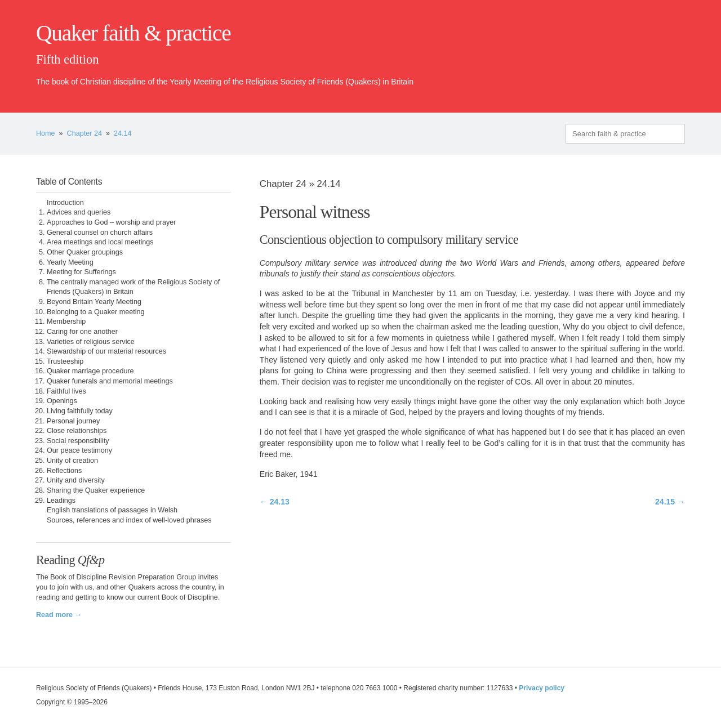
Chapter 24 (84, 133)
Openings (62, 401)
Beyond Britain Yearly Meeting (94, 302)
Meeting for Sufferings (81, 272)
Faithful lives (66, 391)
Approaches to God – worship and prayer (112, 222)
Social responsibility (78, 441)
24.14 (123, 133)
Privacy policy (542, 688)
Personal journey (74, 421)
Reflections (64, 471)
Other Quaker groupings (85, 252)
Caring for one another (82, 332)
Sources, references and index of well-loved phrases (129, 520)
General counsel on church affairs (100, 233)
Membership (66, 321)
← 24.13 (275, 502)
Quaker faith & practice (133, 33)
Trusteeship (65, 361)
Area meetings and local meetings (100, 242)
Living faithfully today (80, 411)
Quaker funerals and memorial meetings (110, 381)
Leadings (61, 501)
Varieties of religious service (91, 342)
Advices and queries (79, 212)
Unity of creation (72, 461)
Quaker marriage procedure (90, 371)
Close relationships (77, 431)
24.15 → (670, 502)
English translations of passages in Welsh (112, 510)
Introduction (65, 203)
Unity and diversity (76, 480)
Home (46, 133)
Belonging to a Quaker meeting (96, 312)
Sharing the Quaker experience (96, 490)
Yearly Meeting (70, 262)
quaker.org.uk (651, 52)
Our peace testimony (79, 450)
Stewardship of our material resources (106, 351)
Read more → (59, 615)
